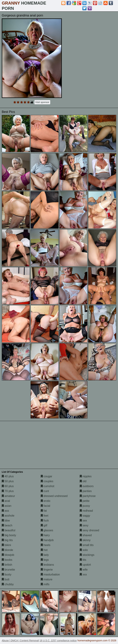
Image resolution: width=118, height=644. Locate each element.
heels (46, 545)
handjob (47, 540)
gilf (44, 525)
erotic (46, 501)
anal (6, 501)
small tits (87, 545)
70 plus (8, 491)
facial (45, 506)
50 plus (8, 481)
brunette (8, 570)
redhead (86, 511)
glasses (47, 530)
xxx (83, 574)
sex (83, 521)
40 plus (8, 476)
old (83, 481)
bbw (6, 521)
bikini (6, 545)
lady (45, 555)
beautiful (9, 530)
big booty (9, 535)
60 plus (8, 486)
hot (44, 550)
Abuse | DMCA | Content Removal (20, 640)
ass (5, 511)
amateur (8, 496)
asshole (8, 516)
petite (85, 501)
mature (47, 579)
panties (86, 491)
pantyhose (88, 496)
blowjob (8, 555)
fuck (45, 521)
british (7, 565)
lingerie (47, 570)
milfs (45, 584)
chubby (8, 584)
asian (7, 506)
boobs (7, 560)
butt (6, 579)
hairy (45, 535)
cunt (45, 491)
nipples (86, 476)
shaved (86, 535)
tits (83, 560)
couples (47, 481)
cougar (46, 476)
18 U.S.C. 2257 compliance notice (58, 640)
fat (44, 511)
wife (84, 570)
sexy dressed (89, 530)
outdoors (87, 486)
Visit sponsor (42, 102)
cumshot (47, 486)
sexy (84, 525)
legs (45, 560)
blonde (7, 550)
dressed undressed (54, 496)
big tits (7, 540)
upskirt (85, 565)
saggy (85, 516)
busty (7, 574)
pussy (85, 506)
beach (7, 525)
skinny (85, 540)
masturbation (50, 574)
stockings (87, 555)
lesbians (47, 565)
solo (84, 550)
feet (45, 516)
